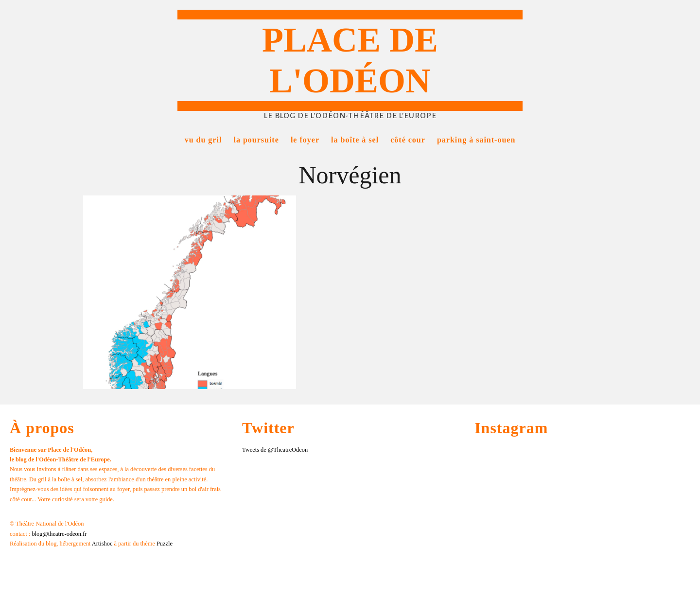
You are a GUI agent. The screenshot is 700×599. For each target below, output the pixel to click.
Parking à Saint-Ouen (476, 140)
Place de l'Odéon (350, 60)
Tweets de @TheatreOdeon (275, 450)
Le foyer (305, 140)
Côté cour (408, 140)
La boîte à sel (355, 140)
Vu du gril (203, 140)
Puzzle (165, 544)
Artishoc (102, 544)
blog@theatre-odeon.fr (59, 534)
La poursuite (256, 140)
